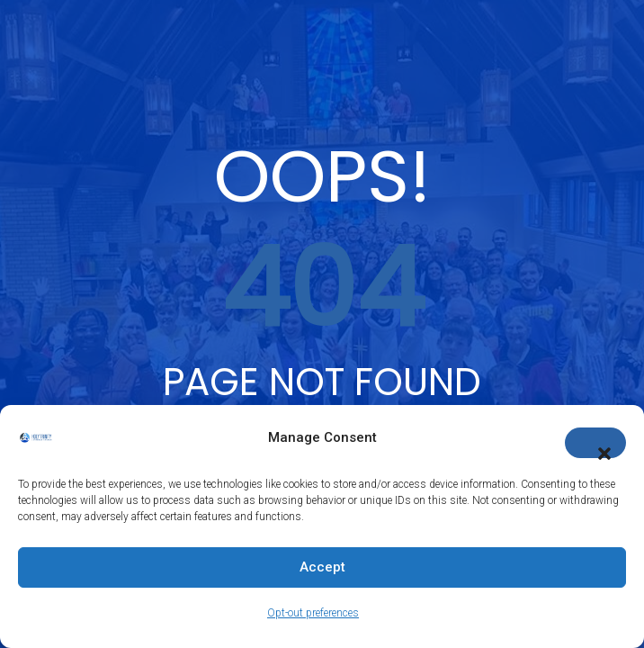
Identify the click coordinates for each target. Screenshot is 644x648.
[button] (595, 443)
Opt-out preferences (313, 613)
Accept (322, 567)
